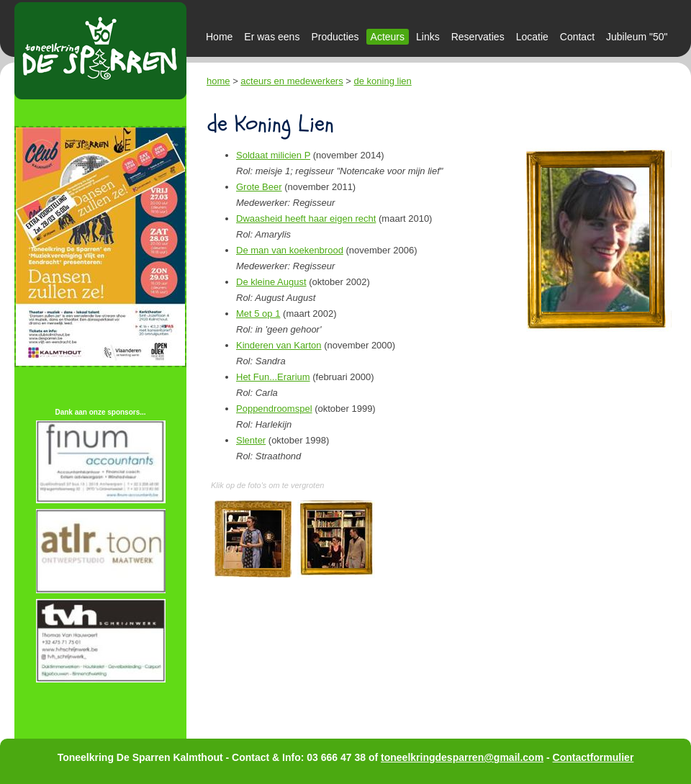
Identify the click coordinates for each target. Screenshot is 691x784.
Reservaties (478, 37)
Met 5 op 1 (258, 314)
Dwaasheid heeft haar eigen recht (306, 218)
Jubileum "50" (637, 37)
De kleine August (271, 282)
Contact (577, 37)
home (218, 81)
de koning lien (383, 81)
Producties (335, 37)
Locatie (532, 37)
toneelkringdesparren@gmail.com (462, 757)
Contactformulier (593, 757)
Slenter (251, 440)
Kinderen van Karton (279, 345)
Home (219, 37)
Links (428, 37)
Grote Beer (259, 187)
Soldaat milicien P (273, 155)
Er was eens (272, 37)
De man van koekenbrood (290, 250)
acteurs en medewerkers (292, 81)
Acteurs (388, 37)
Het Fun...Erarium (273, 377)
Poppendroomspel (274, 409)
